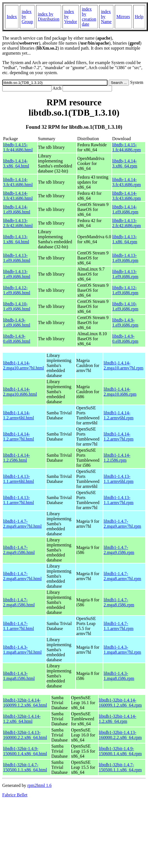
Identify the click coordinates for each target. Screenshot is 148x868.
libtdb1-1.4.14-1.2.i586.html (16, 458)
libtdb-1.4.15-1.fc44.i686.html (18, 147)
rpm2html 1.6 (40, 785)
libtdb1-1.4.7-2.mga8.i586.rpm (119, 602)
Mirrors (123, 17)
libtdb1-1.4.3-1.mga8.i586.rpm (119, 676)
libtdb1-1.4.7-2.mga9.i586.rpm (119, 550)
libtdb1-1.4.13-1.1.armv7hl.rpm (119, 500)
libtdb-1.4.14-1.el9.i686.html (17, 209)
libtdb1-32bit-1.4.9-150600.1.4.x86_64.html (25, 751)
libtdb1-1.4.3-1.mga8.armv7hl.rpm (122, 650)
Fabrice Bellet (15, 795)
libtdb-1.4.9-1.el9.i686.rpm (125, 323)
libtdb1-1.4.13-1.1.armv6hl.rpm (119, 479)
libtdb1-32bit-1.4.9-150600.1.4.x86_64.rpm (120, 751)
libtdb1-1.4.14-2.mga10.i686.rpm (120, 392)
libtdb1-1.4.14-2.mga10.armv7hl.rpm (124, 365)
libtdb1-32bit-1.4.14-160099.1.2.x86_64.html (25, 703)
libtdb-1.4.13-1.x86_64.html (16, 239)
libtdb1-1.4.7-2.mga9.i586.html (19, 550)
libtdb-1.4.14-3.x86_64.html (16, 163)
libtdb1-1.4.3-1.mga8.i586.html (19, 676)
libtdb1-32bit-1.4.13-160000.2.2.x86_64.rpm (120, 735)
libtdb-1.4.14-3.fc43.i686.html (18, 182)
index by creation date (89, 17)
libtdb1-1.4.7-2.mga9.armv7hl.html (22, 524)
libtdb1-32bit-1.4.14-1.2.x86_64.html (22, 719)
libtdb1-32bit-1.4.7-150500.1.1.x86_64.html (25, 767)
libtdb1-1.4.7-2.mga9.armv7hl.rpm (122, 524)
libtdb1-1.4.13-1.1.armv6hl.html (19, 479)
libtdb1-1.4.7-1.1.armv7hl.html (19, 626)
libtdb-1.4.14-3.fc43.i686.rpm (127, 182)
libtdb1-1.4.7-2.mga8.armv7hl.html (22, 576)
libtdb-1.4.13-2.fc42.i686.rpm (127, 223)
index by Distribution (48, 17)
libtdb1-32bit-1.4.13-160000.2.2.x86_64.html (25, 735)
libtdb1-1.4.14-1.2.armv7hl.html (19, 437)
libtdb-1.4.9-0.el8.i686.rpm (125, 339)
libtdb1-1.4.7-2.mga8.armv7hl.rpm (122, 576)
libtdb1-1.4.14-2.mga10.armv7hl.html (23, 365)
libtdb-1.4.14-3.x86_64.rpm (125, 163)
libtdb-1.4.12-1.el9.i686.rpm (125, 290)
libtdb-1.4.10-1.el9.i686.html (17, 306)
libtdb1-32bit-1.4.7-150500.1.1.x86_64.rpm (120, 767)
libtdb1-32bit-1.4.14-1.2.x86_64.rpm (118, 719)
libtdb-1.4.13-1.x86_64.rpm (125, 239)
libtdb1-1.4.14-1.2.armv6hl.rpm (119, 415)
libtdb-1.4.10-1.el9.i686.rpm (125, 306)
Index (12, 17)
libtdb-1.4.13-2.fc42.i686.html (18, 223)
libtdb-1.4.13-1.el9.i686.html (17, 258)
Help (139, 17)
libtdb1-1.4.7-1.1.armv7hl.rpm (119, 626)
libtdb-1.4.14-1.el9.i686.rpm (125, 209)
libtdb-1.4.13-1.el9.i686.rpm (125, 258)
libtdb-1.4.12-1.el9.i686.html (17, 290)
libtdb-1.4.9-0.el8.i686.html (17, 339)
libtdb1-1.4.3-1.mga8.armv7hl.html (22, 650)
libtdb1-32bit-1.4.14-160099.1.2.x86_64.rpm (120, 703)
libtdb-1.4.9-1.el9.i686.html (17, 323)
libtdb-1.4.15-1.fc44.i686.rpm (127, 147)
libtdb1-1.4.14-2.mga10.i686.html (20, 392)
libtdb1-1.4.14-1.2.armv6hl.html (19, 415)
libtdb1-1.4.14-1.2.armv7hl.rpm (119, 437)
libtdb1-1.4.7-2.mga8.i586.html (19, 602)
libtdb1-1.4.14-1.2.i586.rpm (117, 458)
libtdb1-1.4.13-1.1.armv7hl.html (19, 500)
